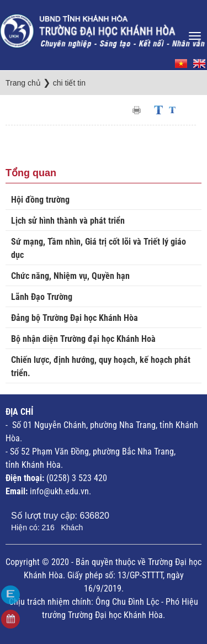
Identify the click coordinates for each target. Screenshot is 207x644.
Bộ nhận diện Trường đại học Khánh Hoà (83, 339)
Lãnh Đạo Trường (42, 297)
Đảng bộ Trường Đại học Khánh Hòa (75, 318)
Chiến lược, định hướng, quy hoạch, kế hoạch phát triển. (101, 366)
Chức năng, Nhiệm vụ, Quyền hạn (70, 276)
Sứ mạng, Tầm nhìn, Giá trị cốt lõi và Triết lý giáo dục (99, 248)
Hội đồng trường (40, 200)
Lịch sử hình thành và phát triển (68, 221)
